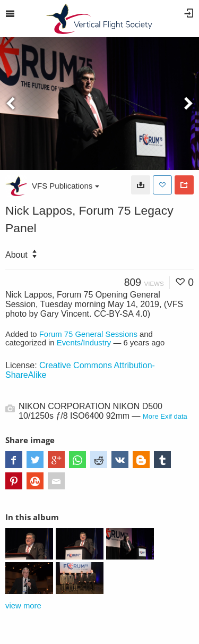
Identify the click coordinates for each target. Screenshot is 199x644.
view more (23, 606)
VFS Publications (66, 186)
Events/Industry (84, 343)
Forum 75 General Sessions (88, 334)
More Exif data (165, 416)
